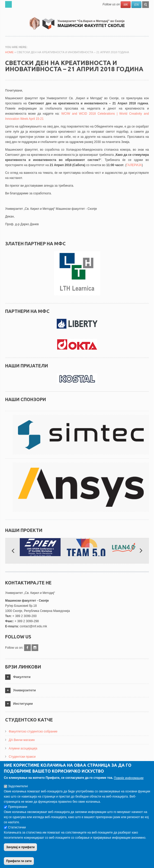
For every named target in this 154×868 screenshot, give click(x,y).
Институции (23, 704)
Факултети (22, 677)
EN (136, 5)
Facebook (27, 648)
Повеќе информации (129, 780)
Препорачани (17, 808)
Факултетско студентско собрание (33, 731)
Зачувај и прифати (20, 849)
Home (9, 52)
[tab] (77, 677)
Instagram (35, 648)
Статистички (17, 829)
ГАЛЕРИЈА (134, 165)
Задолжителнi (18, 788)
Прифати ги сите (19, 863)
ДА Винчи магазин (22, 740)
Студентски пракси (22, 757)
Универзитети (25, 690)
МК (126, 5)
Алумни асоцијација (23, 748)
